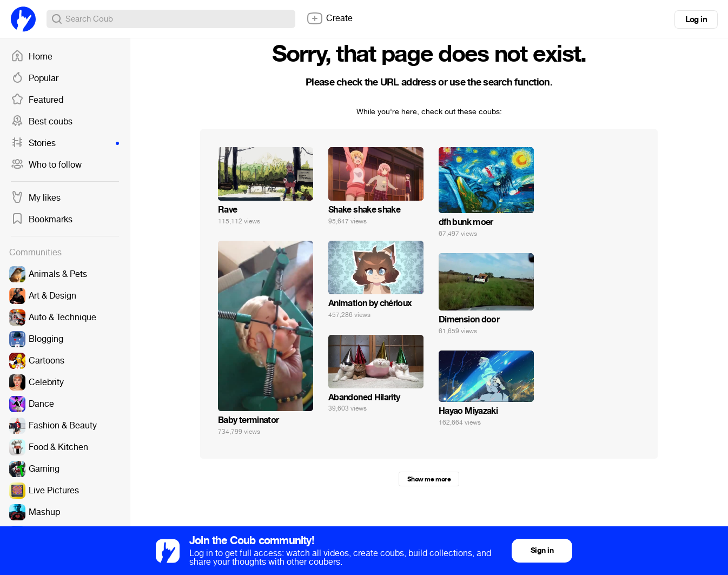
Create (329, 18)
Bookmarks (42, 220)
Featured (37, 100)
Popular (35, 78)
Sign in (542, 550)
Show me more (429, 479)
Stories (65, 143)
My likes (36, 198)
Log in (696, 19)
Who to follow (46, 165)
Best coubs (42, 122)
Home (32, 57)
